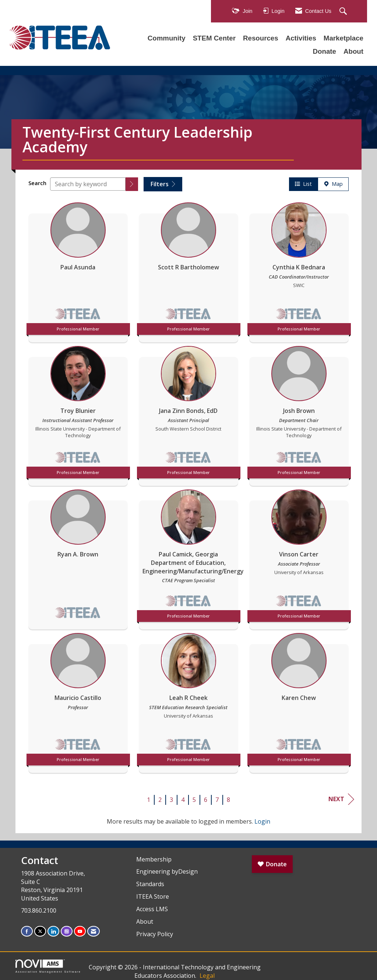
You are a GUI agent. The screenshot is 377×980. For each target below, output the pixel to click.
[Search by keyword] (88, 184)
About (353, 51)
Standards (150, 884)
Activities (301, 38)
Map (333, 184)
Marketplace (343, 38)
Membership (154, 859)
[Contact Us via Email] (94, 931)
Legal (207, 976)
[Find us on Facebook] (27, 931)
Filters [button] (163, 184)
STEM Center (214, 38)
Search (37, 183)
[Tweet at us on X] (40, 931)
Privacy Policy (155, 934)
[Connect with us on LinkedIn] (53, 931)
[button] (132, 184)
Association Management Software (48, 966)
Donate (325, 51)
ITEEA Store (153, 896)
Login (262, 821)
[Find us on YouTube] (80, 931)
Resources (261, 38)
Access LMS (152, 909)
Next (341, 799)
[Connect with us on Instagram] (67, 931)
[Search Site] (344, 12)
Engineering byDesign (167, 871)
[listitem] (78, 270)
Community (167, 38)
